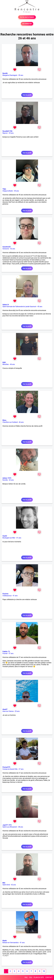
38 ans (21, 827)
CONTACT (49, 977)
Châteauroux (7, 596)
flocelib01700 (7, 131)
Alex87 (5, 709)
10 (44, 971)
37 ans (11, 653)
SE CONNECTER (27, 24)
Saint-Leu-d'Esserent (10, 827)
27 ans (21, 769)
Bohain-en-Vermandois (11, 943)
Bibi (4, 883)
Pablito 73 (6, 652)
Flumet (5, 653)
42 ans (13, 249)
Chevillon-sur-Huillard (10, 422)
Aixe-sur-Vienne (8, 711)
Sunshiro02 (7, 247)
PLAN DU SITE (39, 977)
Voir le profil (27, 95)
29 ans (17, 711)
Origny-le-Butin (8, 191)
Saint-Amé (6, 885)
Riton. (5, 420)
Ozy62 (5, 536)
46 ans (12, 364)
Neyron (5, 133)
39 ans (21, 75)
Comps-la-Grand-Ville (10, 769)
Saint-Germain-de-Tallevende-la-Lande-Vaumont (19, 307)
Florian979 (6, 767)
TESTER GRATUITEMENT (27, 17)
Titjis (4, 189)
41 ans (19, 538)
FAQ (26, 977)
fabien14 (6, 305)
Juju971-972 (7, 825)
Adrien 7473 (7, 478)
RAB (4, 362)
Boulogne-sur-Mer (9, 538)
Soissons (6, 249)
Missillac (6, 364)
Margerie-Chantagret (10, 75)
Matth (5, 941)
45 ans (16, 191)
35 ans (11, 133)
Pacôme (5, 594)
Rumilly (5, 480)
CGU (31, 977)
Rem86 (5, 73)
